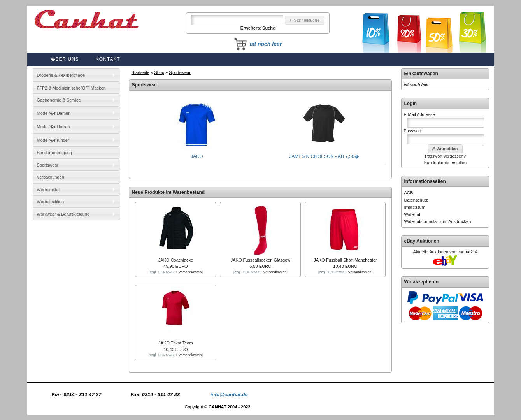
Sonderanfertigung (55, 153)
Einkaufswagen (421, 74)
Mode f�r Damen (54, 113)
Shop (159, 72)
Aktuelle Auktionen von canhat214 (446, 252)
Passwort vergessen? (445, 156)
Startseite (140, 72)
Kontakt (108, 59)
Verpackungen (51, 177)
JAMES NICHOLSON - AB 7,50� (324, 154)
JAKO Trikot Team (175, 343)
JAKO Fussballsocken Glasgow (260, 260)
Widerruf (412, 214)
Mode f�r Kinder (53, 140)
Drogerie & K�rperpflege (61, 75)
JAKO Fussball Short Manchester (345, 260)
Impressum (414, 207)
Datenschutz (416, 200)
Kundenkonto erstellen (445, 163)
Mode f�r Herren (54, 127)
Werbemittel (48, 190)
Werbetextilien (51, 202)
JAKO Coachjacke (176, 260)
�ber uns (65, 59)
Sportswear (180, 72)
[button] (305, 20)
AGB (408, 193)
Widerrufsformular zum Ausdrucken (437, 221)
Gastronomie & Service (59, 100)
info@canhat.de (229, 395)
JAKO (197, 154)
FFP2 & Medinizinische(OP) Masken (71, 88)
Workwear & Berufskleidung (63, 214)
